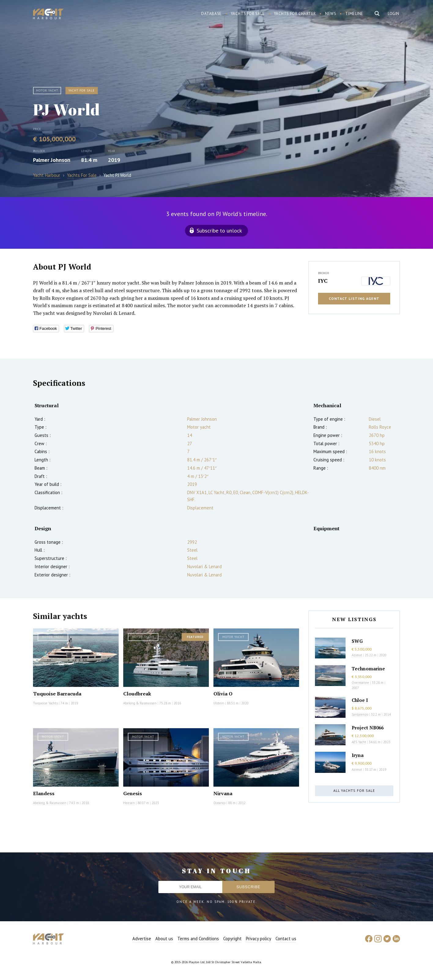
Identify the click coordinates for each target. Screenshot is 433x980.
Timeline (354, 14)
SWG (357, 641)
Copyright (232, 939)
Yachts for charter (295, 14)
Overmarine (361, 683)
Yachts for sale (248, 14)
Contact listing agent (354, 298)
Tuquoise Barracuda (57, 694)
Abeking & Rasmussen (140, 703)
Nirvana (223, 793)
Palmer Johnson (52, 160)
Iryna (358, 755)
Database (211, 14)
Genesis (133, 793)
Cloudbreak (137, 694)
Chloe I (360, 700)
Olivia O (223, 694)
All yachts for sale (354, 790)
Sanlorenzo (360, 714)
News (331, 14)
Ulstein (219, 703)
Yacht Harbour (48, 15)
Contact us (286, 939)
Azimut (357, 655)
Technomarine (368, 669)
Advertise (142, 939)
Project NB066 (368, 728)
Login (394, 14)
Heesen (129, 803)
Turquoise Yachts (45, 703)
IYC (323, 281)
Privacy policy (259, 939)
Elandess (44, 793)
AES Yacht (359, 742)
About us (164, 939)
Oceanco (219, 803)
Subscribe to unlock (219, 231)
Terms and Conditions (198, 939)
